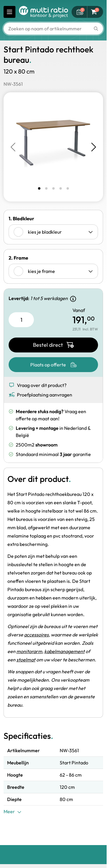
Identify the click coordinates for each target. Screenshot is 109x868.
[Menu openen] (10, 12)
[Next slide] (93, 147)
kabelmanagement (64, 651)
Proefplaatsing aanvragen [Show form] (40, 395)
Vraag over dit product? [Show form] (38, 385)
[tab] (39, 188)
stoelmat (26, 660)
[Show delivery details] (73, 299)
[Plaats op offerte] (53, 365)
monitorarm (29, 651)
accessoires (36, 635)
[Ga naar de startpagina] (44, 12)
